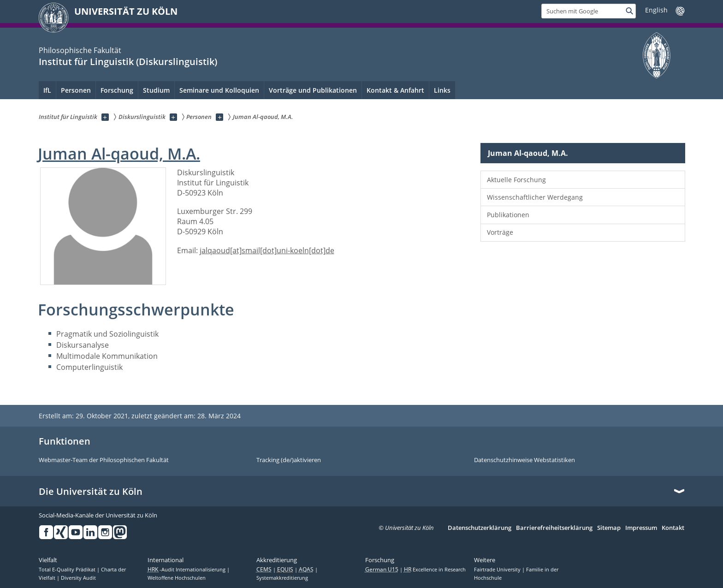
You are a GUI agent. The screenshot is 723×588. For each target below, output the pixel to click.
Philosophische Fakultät (80, 50)
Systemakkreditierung (282, 578)
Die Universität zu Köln (91, 492)
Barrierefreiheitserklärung (554, 528)
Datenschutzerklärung (480, 528)
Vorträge (500, 232)
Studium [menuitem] (156, 90)
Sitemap (609, 528)
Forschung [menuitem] (117, 90)
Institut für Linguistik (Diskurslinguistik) (128, 62)
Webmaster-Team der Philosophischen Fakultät (104, 460)
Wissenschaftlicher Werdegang (535, 197)
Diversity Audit (78, 578)
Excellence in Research (435, 570)
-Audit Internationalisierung (187, 570)
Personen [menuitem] (76, 90)
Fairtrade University (498, 570)
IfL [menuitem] (47, 90)
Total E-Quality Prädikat (68, 570)
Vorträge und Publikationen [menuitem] (313, 90)
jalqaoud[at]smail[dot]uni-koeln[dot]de (267, 250)
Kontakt (673, 528)
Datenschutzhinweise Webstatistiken (524, 460)
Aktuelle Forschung (516, 180)
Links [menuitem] (442, 90)
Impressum (641, 528)
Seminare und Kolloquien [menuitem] (219, 90)
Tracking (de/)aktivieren (289, 460)
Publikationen (508, 215)
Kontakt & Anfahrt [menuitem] (395, 90)
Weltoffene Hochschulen (177, 578)
